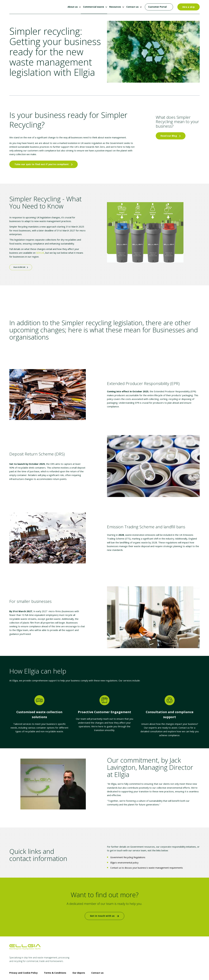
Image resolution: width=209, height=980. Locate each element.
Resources (115, 7)
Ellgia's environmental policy (125, 854)
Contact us (132, 7)
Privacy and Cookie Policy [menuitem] (24, 963)
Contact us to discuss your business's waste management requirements (147, 859)
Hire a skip (189, 7)
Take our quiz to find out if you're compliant (42, 163)
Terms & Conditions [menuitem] (55, 963)
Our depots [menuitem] (79, 963)
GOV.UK (30, 249)
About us (73, 7)
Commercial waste (94, 7)
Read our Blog (171, 136)
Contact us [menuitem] (97, 963)
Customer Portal (157, 7)
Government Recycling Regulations (128, 849)
